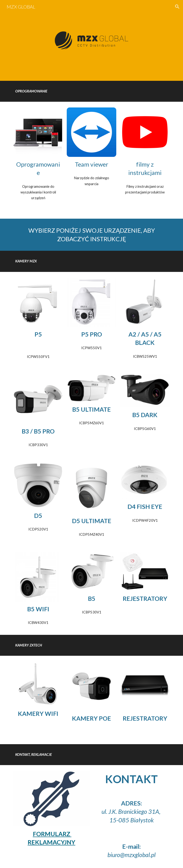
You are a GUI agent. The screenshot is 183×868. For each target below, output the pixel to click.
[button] (177, 7)
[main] (91, 91)
